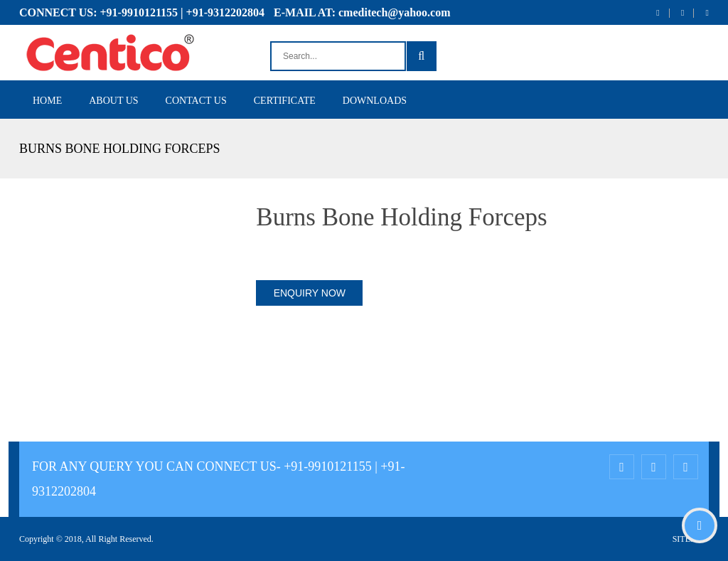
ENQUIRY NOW (310, 293)
